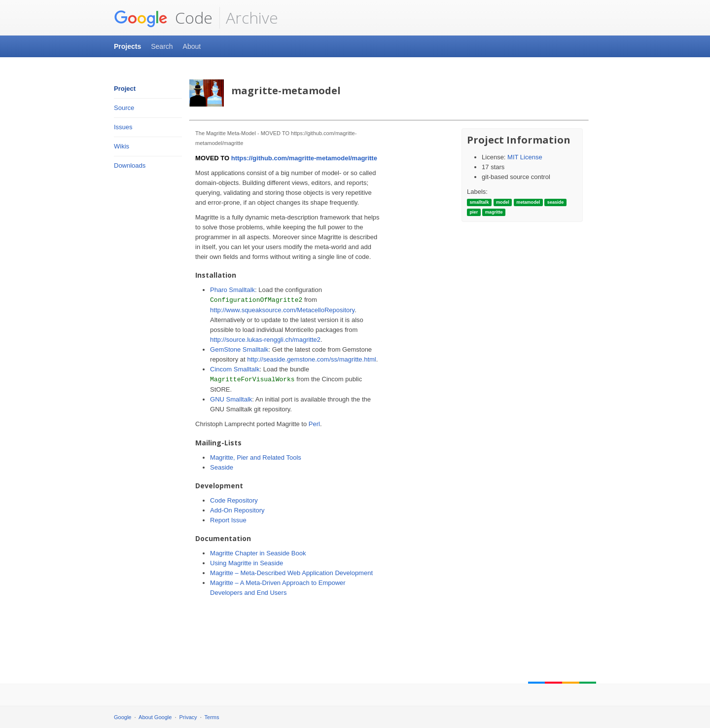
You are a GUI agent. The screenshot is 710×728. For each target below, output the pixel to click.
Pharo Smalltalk (232, 290)
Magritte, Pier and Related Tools (256, 457)
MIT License (525, 157)
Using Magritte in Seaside (247, 563)
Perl (314, 424)
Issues (123, 127)
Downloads (130, 165)
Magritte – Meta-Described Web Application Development (291, 573)
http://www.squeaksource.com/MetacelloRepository (282, 310)
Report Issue (228, 520)
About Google (155, 717)
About (192, 46)
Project (125, 89)
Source (124, 108)
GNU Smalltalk (231, 399)
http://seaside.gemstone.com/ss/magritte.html (312, 359)
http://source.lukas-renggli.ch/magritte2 (265, 340)
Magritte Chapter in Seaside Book (258, 553)
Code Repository (234, 500)
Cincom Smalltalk (235, 369)
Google (123, 717)
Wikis (122, 146)
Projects (127, 46)
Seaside (222, 467)
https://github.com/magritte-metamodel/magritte (304, 158)
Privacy (188, 717)
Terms (212, 717)
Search (162, 46)
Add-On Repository (237, 510)
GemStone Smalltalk (239, 349)
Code (163, 18)
